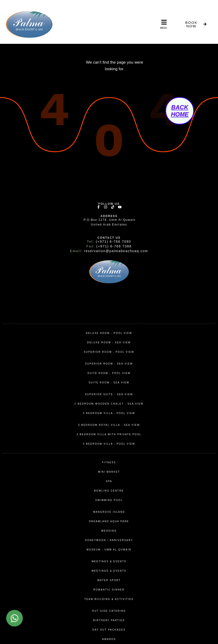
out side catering (109, 611)
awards (109, 639)
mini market (109, 472)
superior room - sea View (109, 364)
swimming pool (109, 500)
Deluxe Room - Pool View (109, 333)
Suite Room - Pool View (109, 373)
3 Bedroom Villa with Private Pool (109, 434)
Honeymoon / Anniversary (109, 540)
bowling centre (109, 491)
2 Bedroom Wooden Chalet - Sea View (109, 404)
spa (109, 481)
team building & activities (109, 599)
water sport (109, 580)
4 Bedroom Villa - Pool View (109, 444)
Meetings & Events (109, 561)
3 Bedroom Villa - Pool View (109, 413)
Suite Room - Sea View (109, 383)
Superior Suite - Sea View (109, 394)
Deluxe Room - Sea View (109, 343)
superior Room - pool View (109, 352)
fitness (109, 462)
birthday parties (109, 620)
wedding (109, 531)
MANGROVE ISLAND (109, 512)
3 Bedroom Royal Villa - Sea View (109, 425)
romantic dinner (109, 590)
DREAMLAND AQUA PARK (109, 521)
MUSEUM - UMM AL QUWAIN (109, 550)
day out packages (109, 630)
